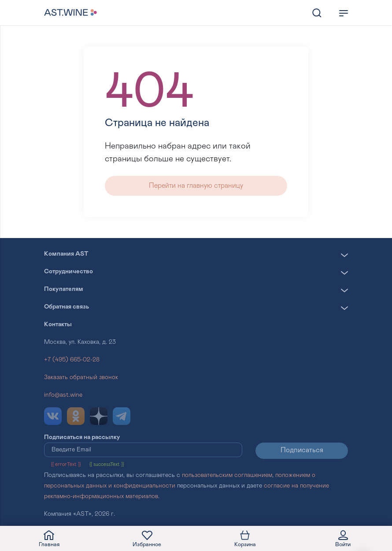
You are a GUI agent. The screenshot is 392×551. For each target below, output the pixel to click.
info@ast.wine (63, 395)
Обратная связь (67, 307)
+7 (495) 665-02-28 (72, 360)
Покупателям (64, 289)
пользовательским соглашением (227, 475)
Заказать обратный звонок (81, 377)
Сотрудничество (68, 272)
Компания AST (66, 254)
